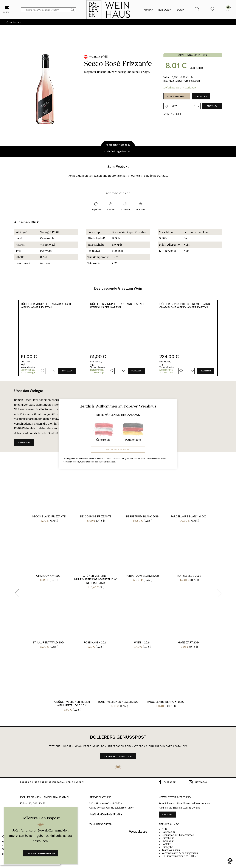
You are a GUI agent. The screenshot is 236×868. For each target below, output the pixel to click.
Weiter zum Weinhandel (118, 449)
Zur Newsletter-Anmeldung (41, 853)
